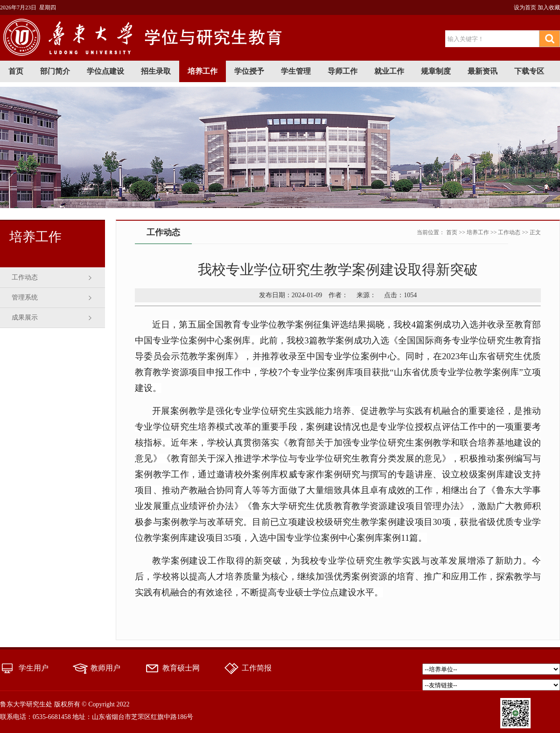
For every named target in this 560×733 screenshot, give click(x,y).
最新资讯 (483, 71)
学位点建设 (105, 71)
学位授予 (249, 71)
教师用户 (105, 668)
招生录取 (156, 71)
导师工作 (343, 71)
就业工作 (389, 71)
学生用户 (34, 668)
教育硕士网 (181, 668)
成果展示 (25, 318)
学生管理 (296, 71)
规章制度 (436, 71)
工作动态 (25, 277)
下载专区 (529, 71)
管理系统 (25, 297)
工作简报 (257, 668)
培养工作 (203, 71)
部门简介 (55, 71)
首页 (16, 71)
